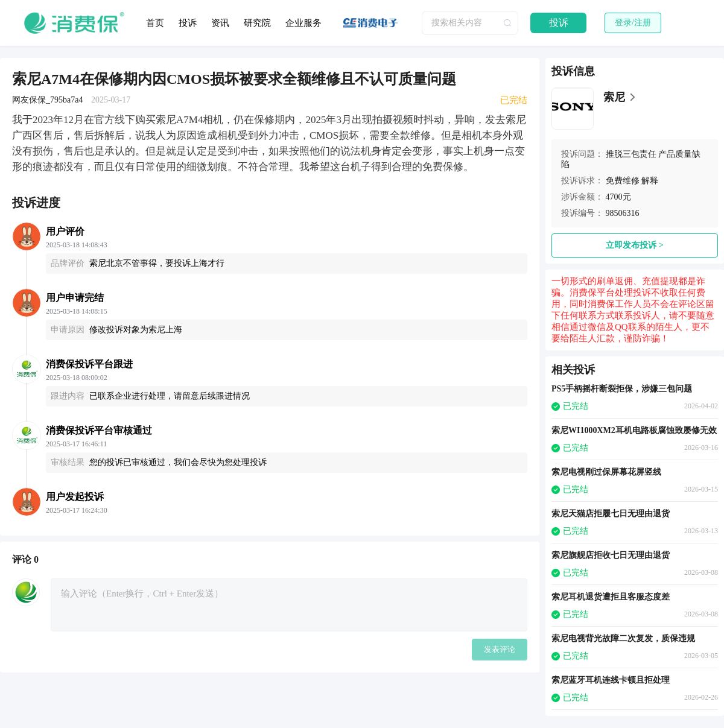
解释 (650, 181)
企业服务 (303, 23)
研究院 (257, 23)
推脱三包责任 (631, 154)
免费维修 (623, 181)
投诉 (188, 23)
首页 (155, 23)
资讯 (220, 23)
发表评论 (500, 649)
